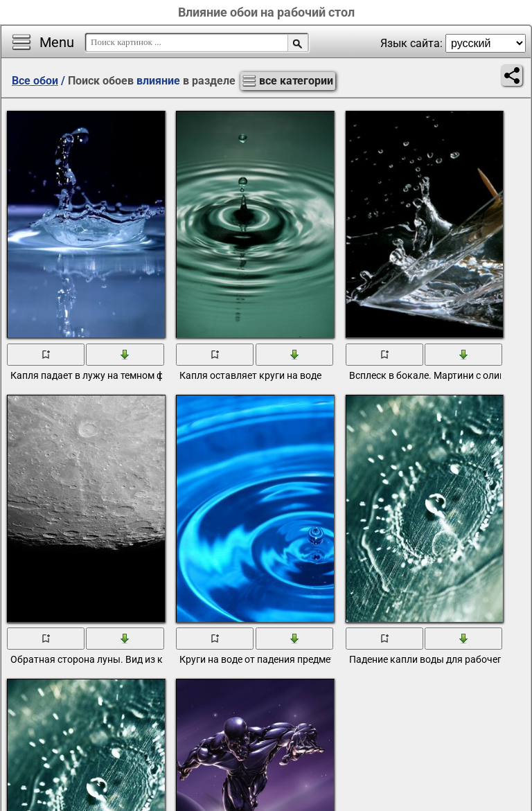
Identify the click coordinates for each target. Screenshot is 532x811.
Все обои (35, 81)
